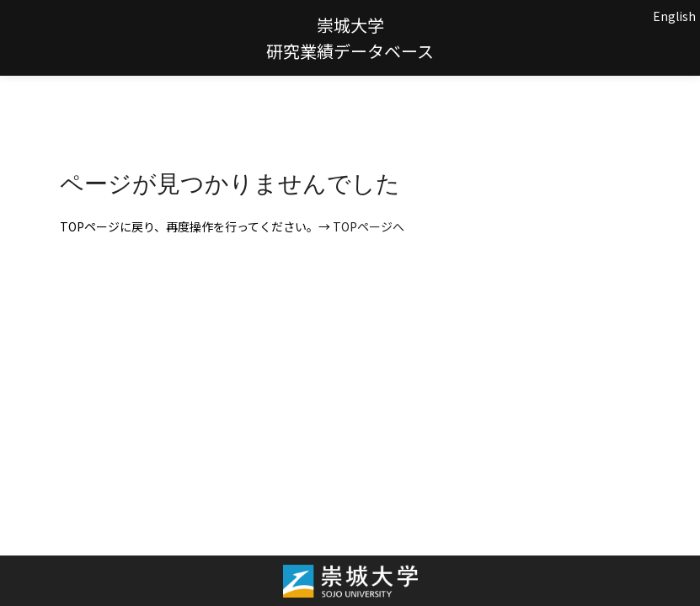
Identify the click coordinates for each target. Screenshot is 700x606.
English (674, 16)
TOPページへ (369, 226)
